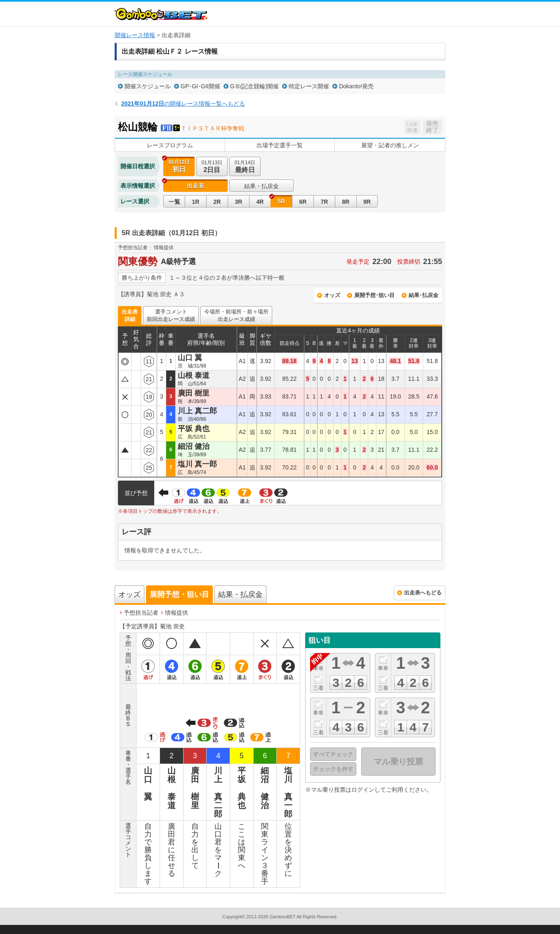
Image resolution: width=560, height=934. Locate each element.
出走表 (195, 186)
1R (196, 202)
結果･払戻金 (424, 295)
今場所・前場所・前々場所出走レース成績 (236, 315)
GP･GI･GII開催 (200, 86)
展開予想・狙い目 (179, 594)
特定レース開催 (309, 86)
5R (281, 201)
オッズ (332, 295)
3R (239, 202)
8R (346, 202)
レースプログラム (170, 145)
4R (260, 202)
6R (303, 202)
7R (325, 202)
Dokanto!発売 (356, 86)
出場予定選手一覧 (280, 145)
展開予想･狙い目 (374, 295)
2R (217, 202)
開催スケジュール (148, 86)
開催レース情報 (135, 35)
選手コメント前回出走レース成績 (171, 315)
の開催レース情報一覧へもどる (183, 104)
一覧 (174, 202)
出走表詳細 (130, 315)
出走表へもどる (423, 593)
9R (367, 202)
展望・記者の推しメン (390, 145)
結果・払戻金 (261, 186)
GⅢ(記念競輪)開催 (254, 86)
